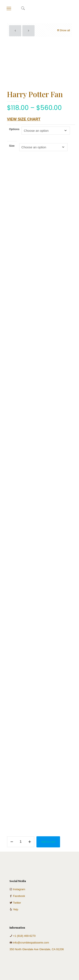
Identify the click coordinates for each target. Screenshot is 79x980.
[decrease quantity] (12, 842)
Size (12, 146)
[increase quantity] (30, 842)
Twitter (17, 903)
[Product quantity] (21, 842)
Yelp (15, 909)
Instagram (19, 889)
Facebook (19, 896)
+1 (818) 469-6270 (24, 936)
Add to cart (48, 842)
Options (14, 129)
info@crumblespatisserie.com (31, 943)
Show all (63, 30)
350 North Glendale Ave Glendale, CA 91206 (37, 949)
